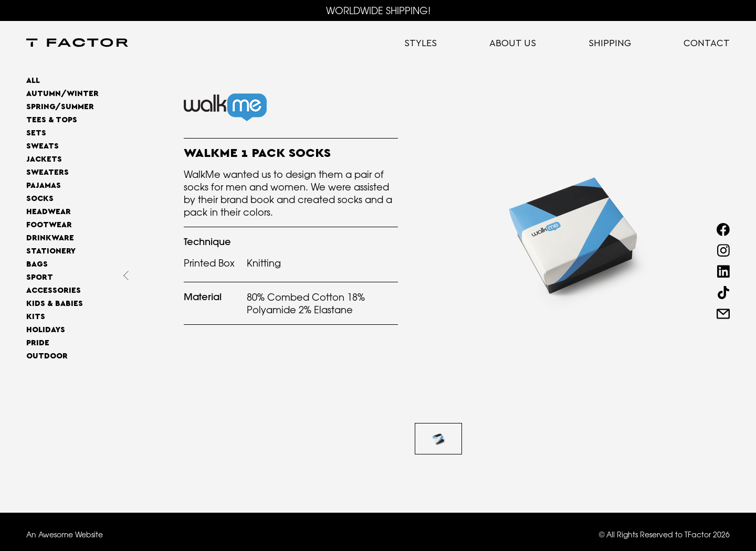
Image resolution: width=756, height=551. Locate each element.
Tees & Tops (52, 120)
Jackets (44, 159)
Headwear (49, 212)
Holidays (46, 330)
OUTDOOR (47, 356)
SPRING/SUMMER (60, 107)
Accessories (54, 290)
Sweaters (48, 172)
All (33, 81)
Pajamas (44, 186)
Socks (40, 199)
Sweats (43, 146)
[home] (77, 44)
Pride (38, 343)
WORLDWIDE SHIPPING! (378, 10)
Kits (36, 317)
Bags (37, 264)
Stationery (51, 251)
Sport (40, 277)
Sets (36, 133)
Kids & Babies (55, 304)
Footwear (49, 225)
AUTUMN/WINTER (62, 94)
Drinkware (50, 238)
